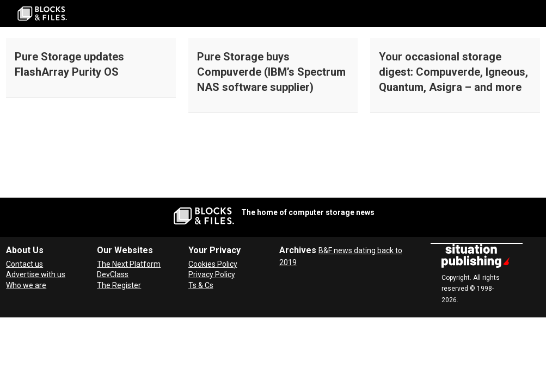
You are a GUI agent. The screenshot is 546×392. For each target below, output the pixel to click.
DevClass (113, 274)
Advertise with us (36, 274)
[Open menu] (532, 14)
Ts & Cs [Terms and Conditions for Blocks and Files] (201, 285)
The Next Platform (129, 264)
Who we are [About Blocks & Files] (26, 285)
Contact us (24, 264)
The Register (119, 285)
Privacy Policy (212, 274)
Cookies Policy (213, 264)
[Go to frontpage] (42, 14)
